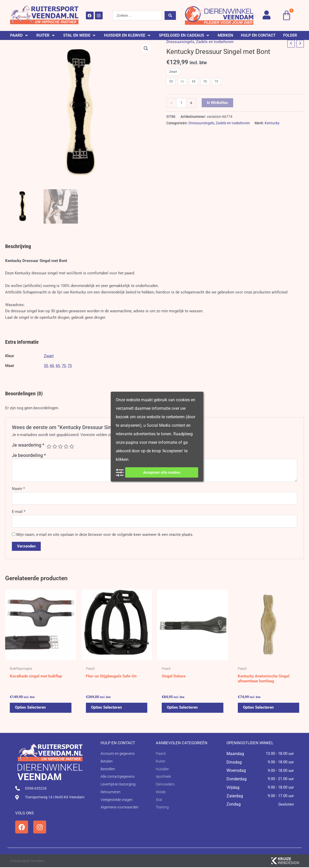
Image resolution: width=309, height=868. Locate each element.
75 (70, 366)
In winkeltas (217, 103)
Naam (18, 489)
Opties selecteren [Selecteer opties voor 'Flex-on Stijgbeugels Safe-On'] (106, 708)
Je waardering (28, 445)
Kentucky (272, 123)
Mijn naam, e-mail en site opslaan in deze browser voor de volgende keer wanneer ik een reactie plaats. (105, 535)
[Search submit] (170, 15)
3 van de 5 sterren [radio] (60, 446)
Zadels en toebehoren (215, 42)
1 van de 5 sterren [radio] (49, 446)
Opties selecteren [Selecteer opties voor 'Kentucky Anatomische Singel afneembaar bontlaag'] (258, 708)
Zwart (49, 356)
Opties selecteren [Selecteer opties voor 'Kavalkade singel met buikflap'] (30, 708)
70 (64, 366)
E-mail (19, 512)
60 (52, 366)
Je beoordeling (29, 455)
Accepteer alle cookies (162, 472)
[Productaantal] (181, 103)
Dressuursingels (180, 42)
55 (46, 366)
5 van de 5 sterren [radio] (72, 446)
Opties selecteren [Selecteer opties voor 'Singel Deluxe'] (182, 708)
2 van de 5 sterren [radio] (55, 446)
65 (58, 366)
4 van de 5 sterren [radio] (66, 446)
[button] (19, 35)
